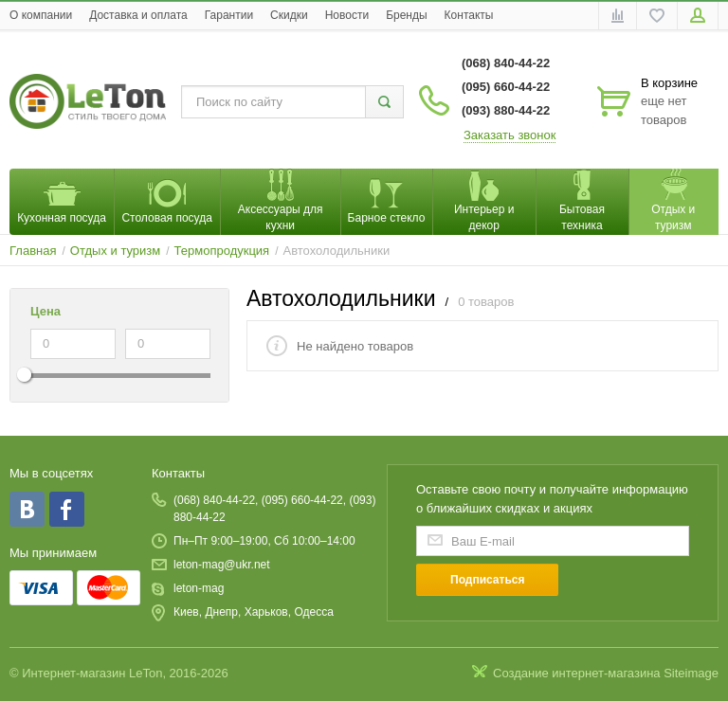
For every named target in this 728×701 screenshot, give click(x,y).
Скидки (289, 15)
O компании (41, 15)
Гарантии (229, 15)
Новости (347, 15)
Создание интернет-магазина (577, 673)
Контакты (469, 15)
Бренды (406, 15)
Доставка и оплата (138, 15)
